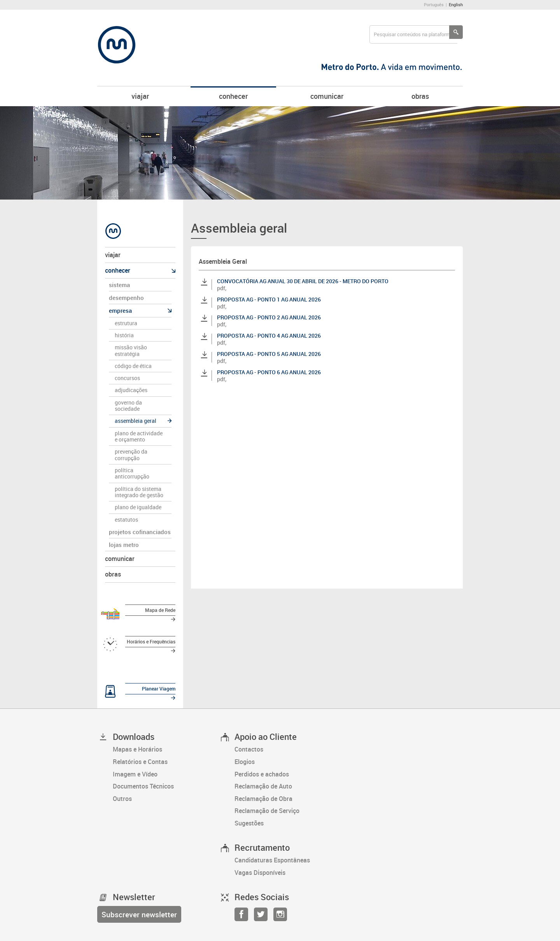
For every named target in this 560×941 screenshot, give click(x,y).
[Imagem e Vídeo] (166, 761)
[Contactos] (288, 737)
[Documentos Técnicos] (166, 774)
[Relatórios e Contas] (166, 749)
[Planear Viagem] (140, 682)
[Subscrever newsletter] (139, 902)
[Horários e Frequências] (140, 639)
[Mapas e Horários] (166, 737)
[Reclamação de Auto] (288, 774)
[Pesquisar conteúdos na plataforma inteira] (456, 32)
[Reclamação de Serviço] (288, 798)
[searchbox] (413, 34)
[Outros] (166, 786)
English (456, 4)
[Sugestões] (288, 811)
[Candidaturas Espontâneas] (288, 848)
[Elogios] (288, 749)
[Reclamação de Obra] (288, 786)
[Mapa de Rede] (140, 612)
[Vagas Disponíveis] (288, 860)
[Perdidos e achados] (288, 761)
